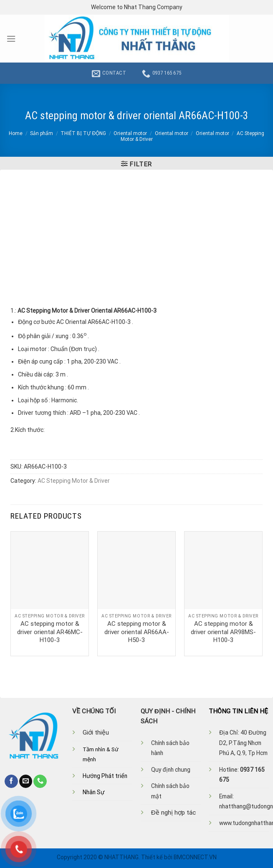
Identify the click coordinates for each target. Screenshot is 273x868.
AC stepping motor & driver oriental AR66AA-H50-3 (137, 632)
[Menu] (11, 39)
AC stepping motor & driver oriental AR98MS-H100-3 (223, 632)
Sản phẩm (42, 133)
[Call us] (40, 781)
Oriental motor (130, 133)
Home (16, 133)
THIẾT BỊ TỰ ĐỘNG (83, 133)
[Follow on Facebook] (11, 781)
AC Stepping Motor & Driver (74, 481)
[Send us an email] (26, 781)
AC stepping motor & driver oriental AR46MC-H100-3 (50, 632)
